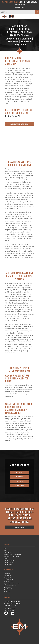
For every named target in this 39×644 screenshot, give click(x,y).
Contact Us (20, 8)
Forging (6, 558)
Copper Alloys (8, 564)
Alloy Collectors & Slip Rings (12, 554)
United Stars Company (28, 2)
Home (6, 548)
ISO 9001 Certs (8, 582)
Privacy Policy (8, 588)
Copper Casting (9, 562)
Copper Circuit (8, 580)
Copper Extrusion (9, 560)
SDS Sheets (7, 576)
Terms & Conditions (10, 586)
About (6, 550)
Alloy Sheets (8, 578)
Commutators (8, 552)
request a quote (20, 527)
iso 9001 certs (20, 486)
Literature (7, 574)
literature (20, 473)
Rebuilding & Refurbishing (12, 556)
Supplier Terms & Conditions (13, 584)
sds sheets (20, 481)
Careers (6, 590)
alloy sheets (19, 477)
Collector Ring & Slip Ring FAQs (19, 124)
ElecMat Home (20, 5)
